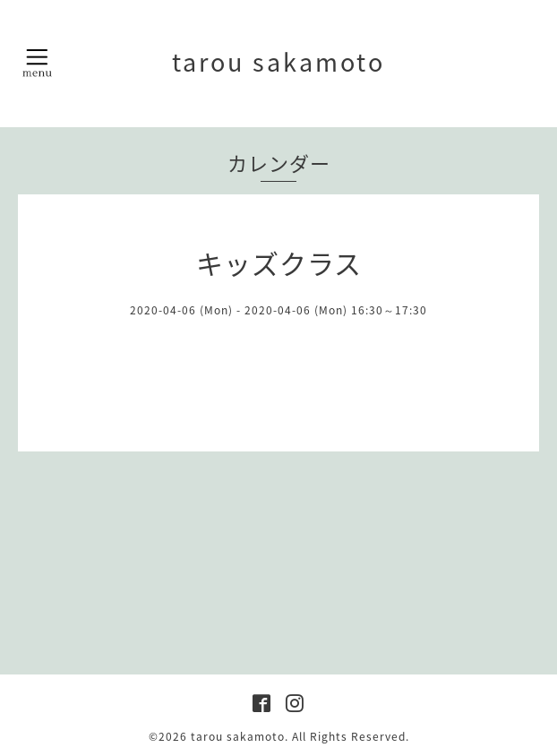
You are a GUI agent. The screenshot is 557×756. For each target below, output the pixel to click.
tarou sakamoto (278, 62)
